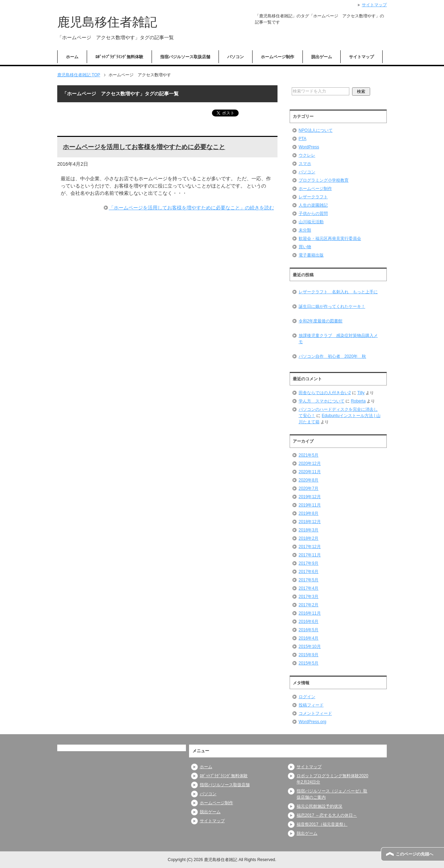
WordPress (309, 147)
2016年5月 (309, 630)
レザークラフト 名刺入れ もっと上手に (338, 292)
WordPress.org (313, 722)
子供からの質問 (313, 214)
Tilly (361, 393)
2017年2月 (309, 605)
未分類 (305, 230)
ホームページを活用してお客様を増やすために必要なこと (144, 147)
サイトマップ (361, 57)
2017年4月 (309, 588)
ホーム (72, 57)
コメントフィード (315, 713)
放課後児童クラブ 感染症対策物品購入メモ (338, 339)
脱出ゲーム (322, 57)
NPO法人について (316, 130)
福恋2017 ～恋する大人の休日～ (327, 815)
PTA (302, 139)
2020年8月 (309, 480)
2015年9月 (309, 655)
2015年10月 (310, 646)
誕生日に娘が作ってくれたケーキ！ (332, 306)
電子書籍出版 (311, 255)
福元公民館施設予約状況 (319, 806)
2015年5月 (309, 663)
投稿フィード (311, 705)
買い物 (305, 247)
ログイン (307, 697)
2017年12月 (310, 547)
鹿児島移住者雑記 (107, 22)
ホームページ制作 (277, 57)
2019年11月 (310, 505)
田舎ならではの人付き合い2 (325, 393)
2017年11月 (310, 555)
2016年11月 (310, 613)
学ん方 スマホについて (322, 401)
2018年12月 (310, 522)
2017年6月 (309, 572)
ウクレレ (307, 155)
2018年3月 (309, 530)
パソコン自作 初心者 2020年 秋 (332, 356)
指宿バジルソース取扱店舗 (185, 57)
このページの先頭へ (415, 854)
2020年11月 (310, 472)
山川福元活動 (311, 222)
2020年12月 (310, 463)
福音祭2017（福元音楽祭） (322, 824)
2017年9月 (309, 563)
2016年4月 (309, 638)
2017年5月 (309, 580)
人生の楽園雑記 (313, 205)
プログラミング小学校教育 (324, 180)
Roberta (358, 401)
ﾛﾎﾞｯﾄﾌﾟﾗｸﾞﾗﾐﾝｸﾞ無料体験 (119, 57)
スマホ (305, 164)
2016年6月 (309, 622)
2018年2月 (309, 538)
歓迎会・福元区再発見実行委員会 (330, 238)
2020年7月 (309, 488)
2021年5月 (309, 455)
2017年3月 (309, 597)
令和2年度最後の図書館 (321, 321)
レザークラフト (313, 197)
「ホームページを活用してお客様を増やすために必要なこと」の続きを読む (191, 208)
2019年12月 (310, 497)
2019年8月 (309, 513)
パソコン (236, 57)
